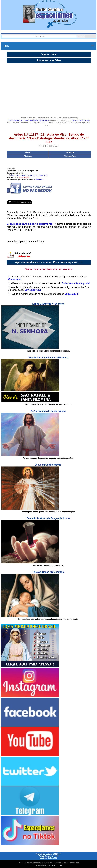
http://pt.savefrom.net (80, 120)
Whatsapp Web (70, 156)
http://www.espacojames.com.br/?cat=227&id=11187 (30, 175)
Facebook (70, 152)
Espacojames (57, 865)
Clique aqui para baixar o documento (30, 224)
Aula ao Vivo (39, 179)
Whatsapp (28, 156)
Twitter (28, 152)
